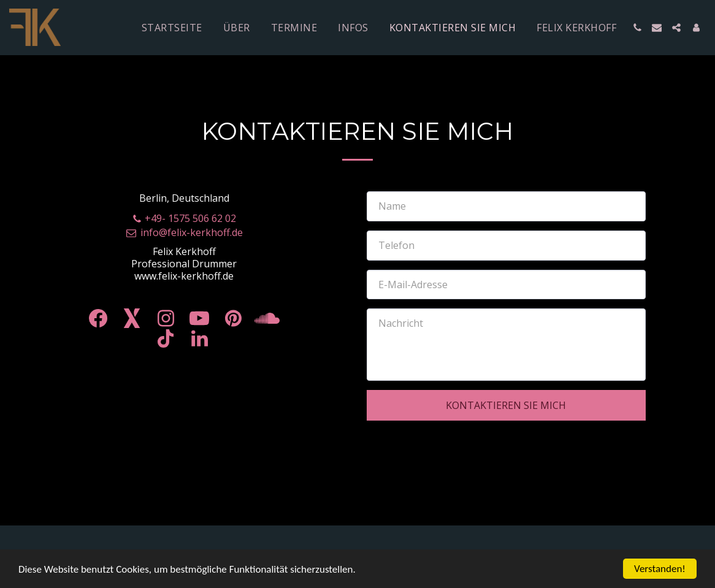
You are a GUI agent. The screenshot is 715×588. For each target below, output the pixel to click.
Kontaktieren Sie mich (506, 405)
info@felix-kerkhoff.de (184, 232)
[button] (637, 28)
